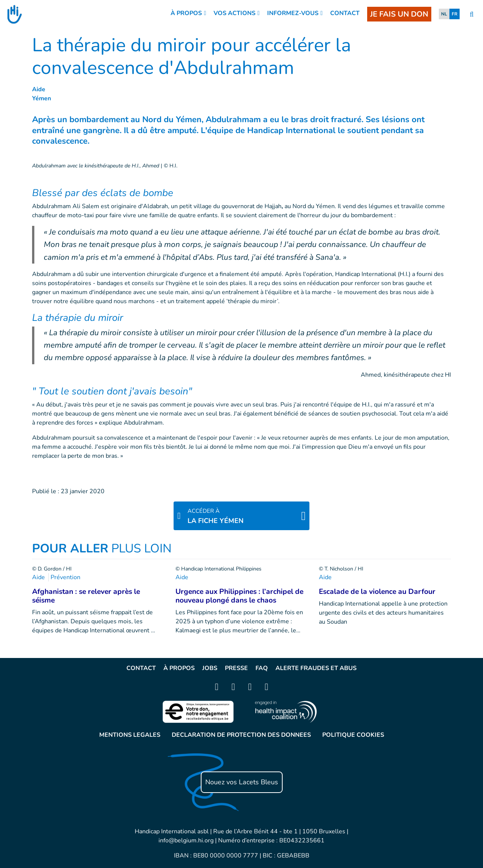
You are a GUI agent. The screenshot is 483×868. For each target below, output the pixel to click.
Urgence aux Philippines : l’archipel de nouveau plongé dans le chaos (239, 596)
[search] (472, 15)
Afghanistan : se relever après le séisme (86, 596)
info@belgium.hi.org (186, 840)
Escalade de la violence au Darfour (377, 592)
